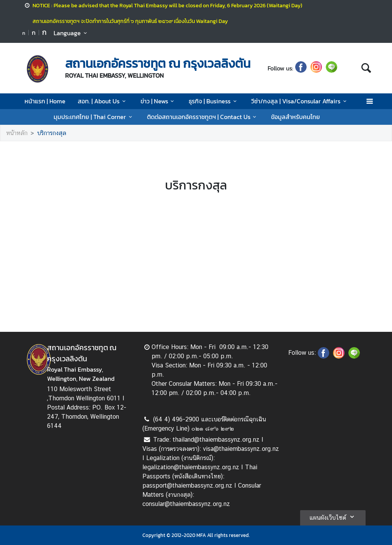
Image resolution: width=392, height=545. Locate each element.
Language (71, 33)
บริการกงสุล (52, 133)
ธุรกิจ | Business (214, 101)
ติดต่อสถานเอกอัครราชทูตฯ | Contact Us (203, 117)
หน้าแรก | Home (45, 101)
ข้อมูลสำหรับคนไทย (296, 117)
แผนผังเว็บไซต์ (333, 517)
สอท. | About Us (103, 101)
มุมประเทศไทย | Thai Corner (94, 117)
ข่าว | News (158, 101)
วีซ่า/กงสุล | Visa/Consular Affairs (300, 101)
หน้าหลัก (17, 133)
